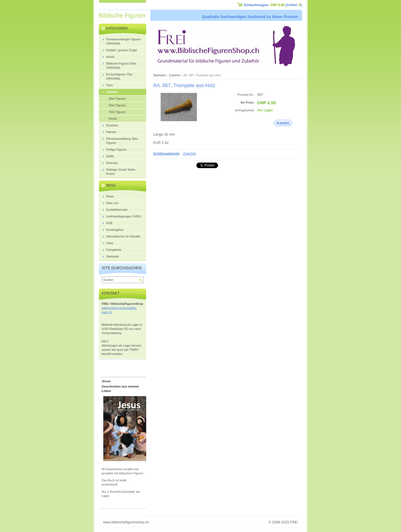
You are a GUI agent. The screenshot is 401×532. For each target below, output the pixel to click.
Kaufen (283, 123)
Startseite (160, 75)
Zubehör (175, 75)
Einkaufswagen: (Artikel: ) (273, 5)
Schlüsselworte (166, 154)
